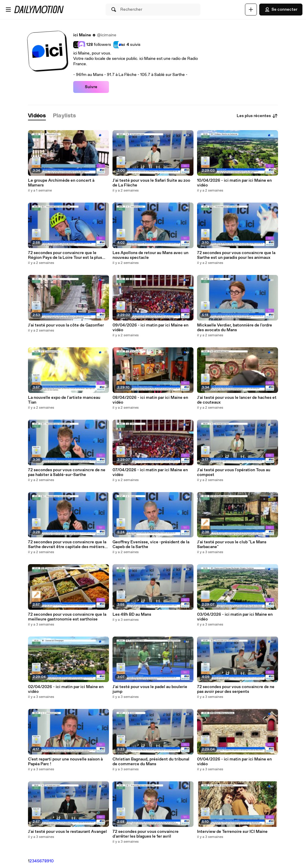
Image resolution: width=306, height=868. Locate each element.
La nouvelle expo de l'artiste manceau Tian (64, 400)
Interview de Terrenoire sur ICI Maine (232, 832)
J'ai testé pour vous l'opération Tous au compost (234, 472)
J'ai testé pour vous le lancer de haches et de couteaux (237, 400)
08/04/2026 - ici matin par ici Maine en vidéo (150, 400)
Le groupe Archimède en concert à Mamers (61, 183)
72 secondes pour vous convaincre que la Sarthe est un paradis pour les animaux (236, 255)
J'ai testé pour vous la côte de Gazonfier (66, 325)
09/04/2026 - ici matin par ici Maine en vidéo (150, 328)
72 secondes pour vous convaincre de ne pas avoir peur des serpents (236, 689)
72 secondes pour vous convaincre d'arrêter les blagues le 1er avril (146, 834)
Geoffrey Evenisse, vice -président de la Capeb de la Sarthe (151, 545)
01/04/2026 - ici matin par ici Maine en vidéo (234, 762)
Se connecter (281, 10)
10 (51, 861)
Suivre (91, 87)
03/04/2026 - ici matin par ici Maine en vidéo (235, 617)
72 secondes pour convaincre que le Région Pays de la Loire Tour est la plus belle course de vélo (65, 255)
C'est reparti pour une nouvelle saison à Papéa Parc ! (65, 762)
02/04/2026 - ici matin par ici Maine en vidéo (66, 689)
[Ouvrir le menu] (8, 10)
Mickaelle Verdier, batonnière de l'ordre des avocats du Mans (235, 328)
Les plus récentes (257, 116)
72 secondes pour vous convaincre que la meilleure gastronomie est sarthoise (67, 617)
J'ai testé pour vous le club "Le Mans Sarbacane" (232, 545)
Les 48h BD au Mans (132, 615)
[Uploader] (251, 10)
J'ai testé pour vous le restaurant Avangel (67, 832)
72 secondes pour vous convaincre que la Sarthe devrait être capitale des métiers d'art (67, 545)
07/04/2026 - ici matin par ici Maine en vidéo (150, 472)
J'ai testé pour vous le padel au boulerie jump (150, 689)
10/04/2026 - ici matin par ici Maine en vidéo (234, 183)
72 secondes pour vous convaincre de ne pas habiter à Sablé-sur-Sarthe (67, 472)
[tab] (37, 116)
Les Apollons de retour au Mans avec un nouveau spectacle (150, 255)
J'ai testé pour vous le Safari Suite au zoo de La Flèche (151, 183)
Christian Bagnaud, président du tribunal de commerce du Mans (151, 762)
